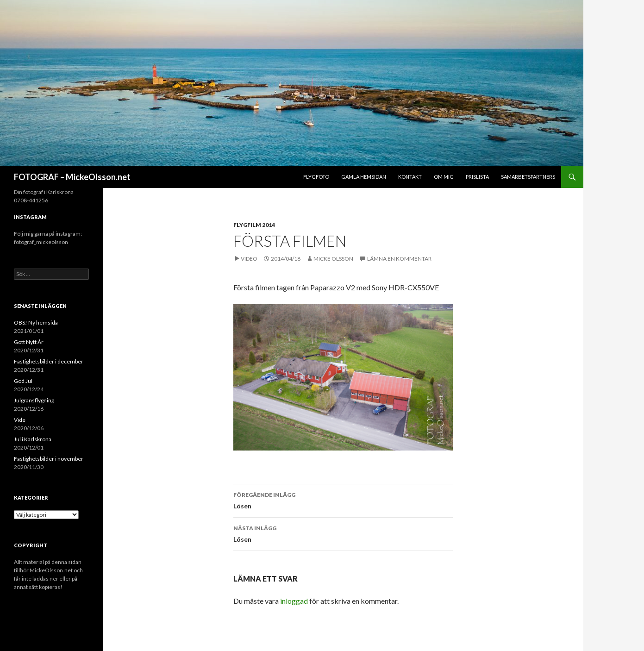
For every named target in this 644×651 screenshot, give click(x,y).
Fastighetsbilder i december (49, 361)
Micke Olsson (333, 259)
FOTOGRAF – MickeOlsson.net (72, 177)
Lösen (343, 500)
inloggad (294, 601)
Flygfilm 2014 (254, 225)
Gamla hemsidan (364, 177)
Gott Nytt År (29, 342)
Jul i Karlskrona (33, 439)
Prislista (477, 177)
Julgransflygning (34, 400)
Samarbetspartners (528, 177)
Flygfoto (316, 177)
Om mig (444, 177)
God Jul (23, 381)
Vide (20, 420)
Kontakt (410, 177)
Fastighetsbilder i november (49, 459)
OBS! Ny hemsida (36, 322)
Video (249, 259)
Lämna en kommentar (399, 259)
